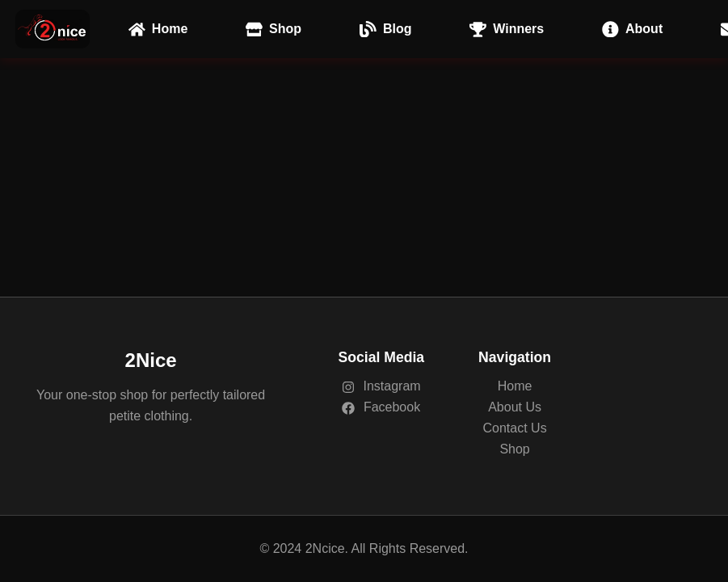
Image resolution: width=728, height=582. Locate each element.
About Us (515, 407)
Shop (514, 449)
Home (515, 386)
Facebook (381, 407)
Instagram (381, 386)
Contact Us (515, 428)
